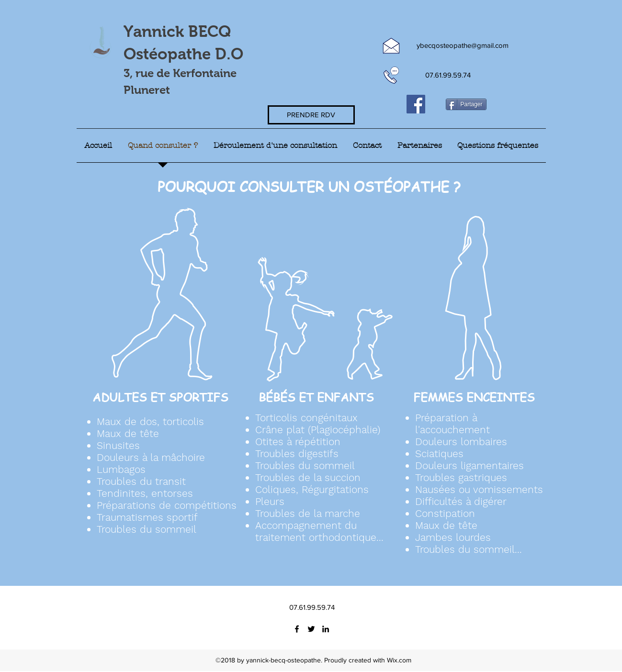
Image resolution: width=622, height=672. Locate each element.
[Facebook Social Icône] (416, 104)
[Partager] (466, 104)
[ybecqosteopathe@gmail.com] (463, 46)
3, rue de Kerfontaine (180, 73)
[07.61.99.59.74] (448, 75)
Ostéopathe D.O (183, 54)
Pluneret (147, 90)
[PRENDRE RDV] (311, 115)
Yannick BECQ (179, 31)
